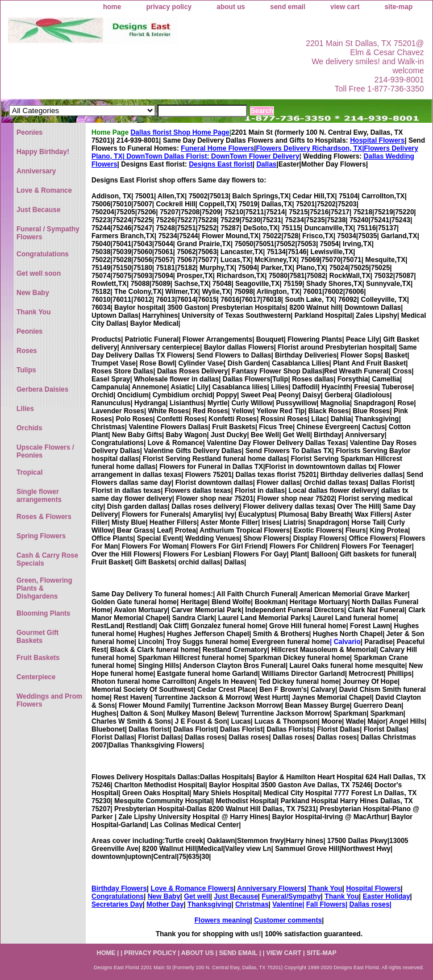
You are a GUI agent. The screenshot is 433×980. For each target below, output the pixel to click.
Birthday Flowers (119, 888)
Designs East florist (220, 164)
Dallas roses (370, 904)
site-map (399, 7)
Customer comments (288, 920)
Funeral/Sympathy (292, 896)
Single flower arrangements (39, 496)
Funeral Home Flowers (217, 148)
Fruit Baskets (38, 658)
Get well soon (39, 273)
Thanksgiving (209, 904)
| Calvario (345, 642)
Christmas (252, 904)
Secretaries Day (117, 904)
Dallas (266, 164)
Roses (27, 351)
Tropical (30, 472)
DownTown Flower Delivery (255, 156)
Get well (197, 896)
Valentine (287, 904)
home (112, 7)
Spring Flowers (41, 536)
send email (288, 7)
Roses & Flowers (44, 517)
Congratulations (118, 896)
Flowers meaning (222, 920)
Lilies (25, 409)
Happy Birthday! (43, 152)
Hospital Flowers (377, 140)
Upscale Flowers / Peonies (45, 451)
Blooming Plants (43, 613)
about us (231, 7)
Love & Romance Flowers (192, 888)
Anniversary (36, 171)
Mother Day (165, 904)
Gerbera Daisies (42, 389)
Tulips (26, 370)
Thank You (325, 888)
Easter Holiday (386, 896)
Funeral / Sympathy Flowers (48, 233)
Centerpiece (36, 677)
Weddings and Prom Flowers (49, 700)
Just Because (236, 896)
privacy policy (169, 7)
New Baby (164, 896)
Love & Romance (44, 190)
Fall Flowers (326, 904)
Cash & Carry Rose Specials (47, 559)
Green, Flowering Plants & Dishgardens (44, 588)
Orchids (29, 428)
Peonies (30, 132)
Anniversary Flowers (270, 888)
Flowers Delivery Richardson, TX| (310, 148)
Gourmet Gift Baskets (38, 637)
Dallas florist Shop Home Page (180, 132)
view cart (345, 7)
